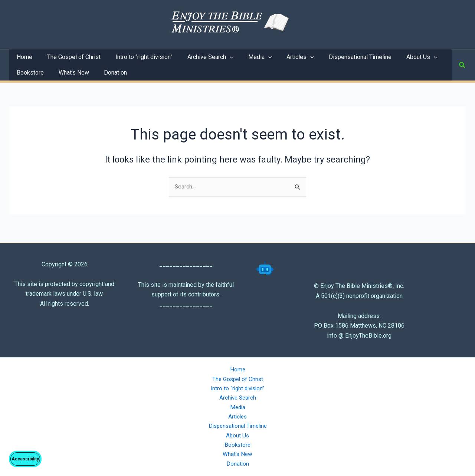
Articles (237, 415)
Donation (237, 464)
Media (237, 405)
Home (237, 366)
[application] (219, 57)
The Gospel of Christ (237, 375)
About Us (237, 434)
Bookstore (238, 444)
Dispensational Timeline (238, 424)
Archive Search (237, 395)
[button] (462, 65)
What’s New (237, 454)
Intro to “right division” (237, 385)
